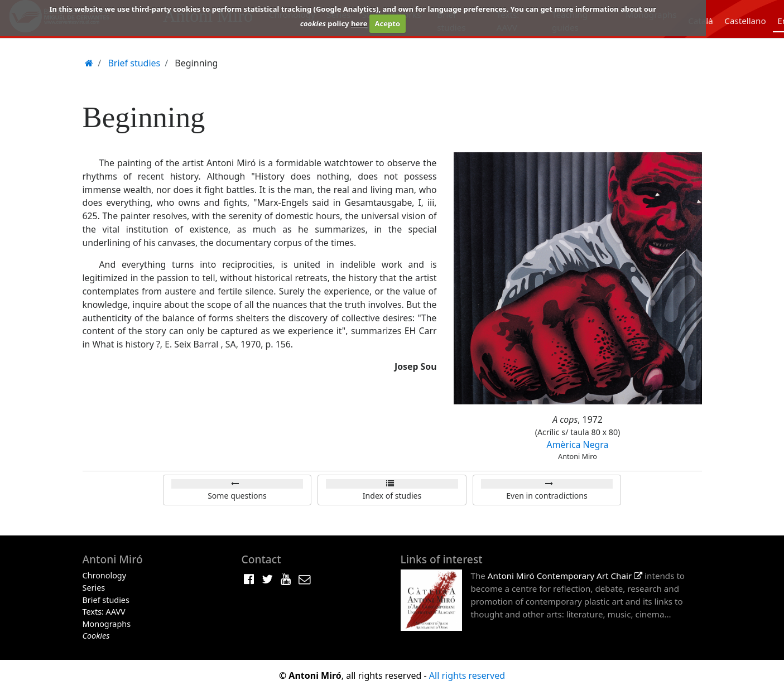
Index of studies (392, 496)
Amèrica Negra (578, 445)
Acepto (388, 23)
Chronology (105, 575)
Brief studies (106, 600)
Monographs (107, 624)
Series (94, 588)
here (359, 23)
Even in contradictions (547, 496)
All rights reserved (467, 675)
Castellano (745, 21)
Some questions (237, 496)
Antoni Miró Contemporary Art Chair (565, 576)
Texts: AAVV (104, 612)
